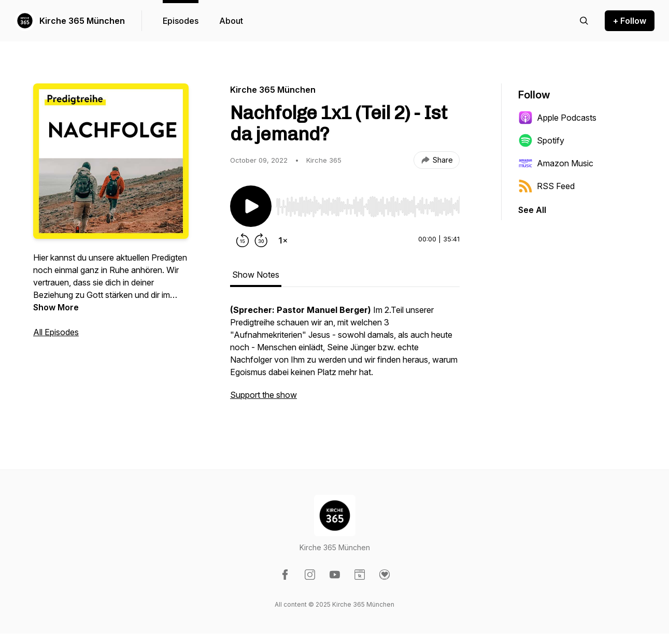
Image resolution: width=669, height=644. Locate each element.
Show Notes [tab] (256, 275)
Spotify (541, 140)
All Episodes (56, 332)
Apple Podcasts (557, 118)
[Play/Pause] (251, 206)
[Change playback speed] (283, 240)
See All (532, 210)
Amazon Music (556, 163)
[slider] (368, 207)
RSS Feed (546, 186)
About (231, 21)
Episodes (181, 21)
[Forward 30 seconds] (261, 240)
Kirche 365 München (82, 21)
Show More (56, 307)
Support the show (264, 395)
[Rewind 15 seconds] (243, 240)
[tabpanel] (345, 357)
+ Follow (630, 21)
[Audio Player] (368, 204)
